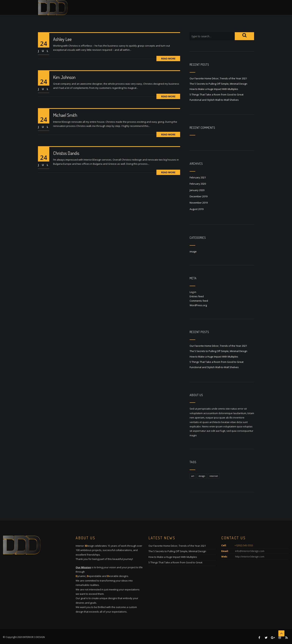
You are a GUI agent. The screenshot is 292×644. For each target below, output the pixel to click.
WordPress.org (198, 305)
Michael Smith (65, 115)
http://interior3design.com (249, 557)
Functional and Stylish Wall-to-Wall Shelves (214, 100)
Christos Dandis (66, 153)
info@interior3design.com (249, 551)
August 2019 (197, 209)
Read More (168, 59)
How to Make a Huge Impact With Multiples (214, 89)
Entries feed (197, 296)
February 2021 (198, 177)
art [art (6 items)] (193, 476)
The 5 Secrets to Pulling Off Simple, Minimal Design (218, 84)
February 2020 (198, 184)
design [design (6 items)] (202, 476)
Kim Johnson (64, 77)
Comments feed (199, 301)
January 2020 (197, 190)
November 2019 (199, 203)
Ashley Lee (62, 39)
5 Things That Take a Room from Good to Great (217, 94)
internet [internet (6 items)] (214, 476)
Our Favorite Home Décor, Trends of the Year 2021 (218, 78)
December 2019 (199, 196)
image (193, 251)
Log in (193, 292)
